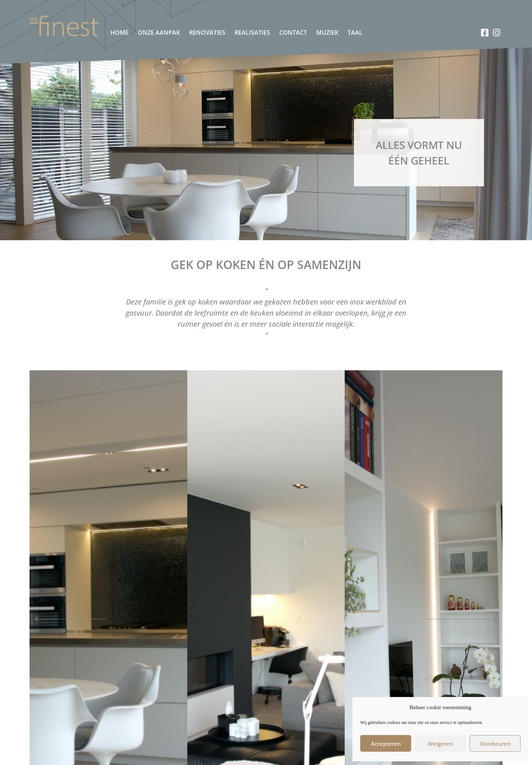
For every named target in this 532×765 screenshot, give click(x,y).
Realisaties (252, 33)
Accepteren (386, 744)
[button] (71, 619)
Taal (355, 33)
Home (120, 33)
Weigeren (440, 744)
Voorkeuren (495, 744)
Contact (293, 33)
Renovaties (207, 33)
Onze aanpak (159, 33)
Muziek (327, 33)
